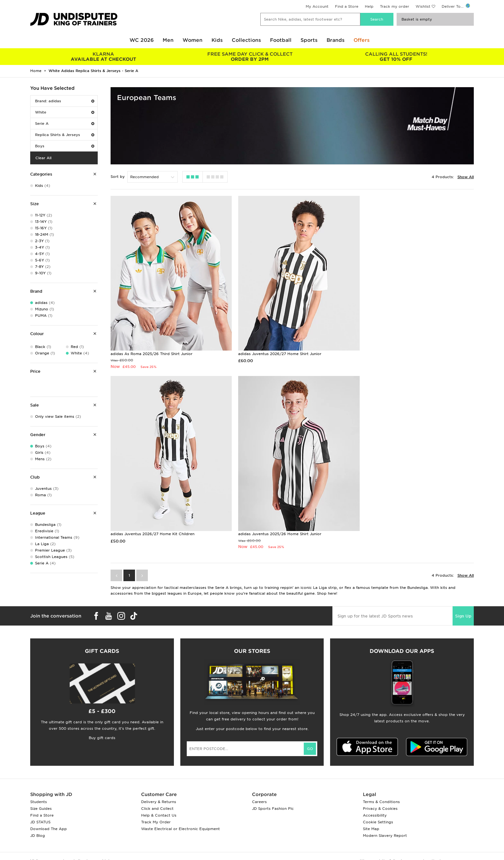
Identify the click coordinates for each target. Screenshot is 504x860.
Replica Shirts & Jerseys (65, 135)
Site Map (371, 817)
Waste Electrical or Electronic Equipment (180, 817)
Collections (246, 40)
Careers (259, 790)
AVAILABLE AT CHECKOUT (103, 57)
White (65, 112)
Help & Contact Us (159, 803)
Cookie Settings (378, 810)
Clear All (43, 158)
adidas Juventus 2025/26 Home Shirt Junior (152, 522)
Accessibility (375, 803)
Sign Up (463, 604)
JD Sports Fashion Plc (273, 797)
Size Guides (41, 797)
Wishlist (423, 6)
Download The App (49, 817)
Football (281, 40)
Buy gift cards (102, 726)
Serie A (65, 124)
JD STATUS (40, 810)
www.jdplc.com (106, 849)
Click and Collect (157, 797)
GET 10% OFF (396, 57)
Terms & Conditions (381, 790)
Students (39, 790)
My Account (317, 6)
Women (193, 40)
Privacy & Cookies (380, 797)
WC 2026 (142, 40)
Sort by (118, 177)
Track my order (395, 6)
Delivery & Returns (159, 790)
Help (369, 6)
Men (168, 40)
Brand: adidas (65, 101)
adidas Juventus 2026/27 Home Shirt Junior (275, 348)
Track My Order (156, 810)
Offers (362, 40)
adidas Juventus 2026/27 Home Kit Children (399, 348)
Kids (217, 40)
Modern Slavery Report (385, 824)
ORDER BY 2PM (250, 57)
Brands (336, 40)
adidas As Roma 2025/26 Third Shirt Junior (152, 348)
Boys (65, 146)
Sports (309, 40)
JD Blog (38, 824)
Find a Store (347, 6)
